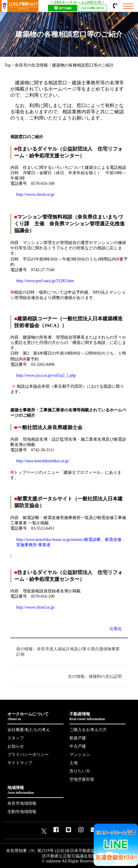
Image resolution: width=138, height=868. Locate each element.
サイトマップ (20, 763)
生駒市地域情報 (22, 812)
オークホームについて (35, 717)
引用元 (116, 629)
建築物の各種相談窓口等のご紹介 (83, 65)
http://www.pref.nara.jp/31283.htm (45, 281)
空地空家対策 (82, 779)
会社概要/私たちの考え (29, 730)
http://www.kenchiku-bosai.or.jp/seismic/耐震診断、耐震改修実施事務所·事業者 (69, 542)
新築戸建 (78, 738)
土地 (74, 763)
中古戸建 (78, 746)
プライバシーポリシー (28, 755)
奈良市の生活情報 (31, 65)
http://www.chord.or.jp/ (36, 194)
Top (8, 65)
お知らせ (16, 746)
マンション (80, 755)
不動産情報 (98, 717)
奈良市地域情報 (22, 803)
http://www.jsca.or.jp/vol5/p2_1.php (46, 375)
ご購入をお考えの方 (88, 730)
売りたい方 (80, 771)
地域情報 (35, 790)
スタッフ (16, 738)
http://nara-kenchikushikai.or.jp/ (43, 461)
